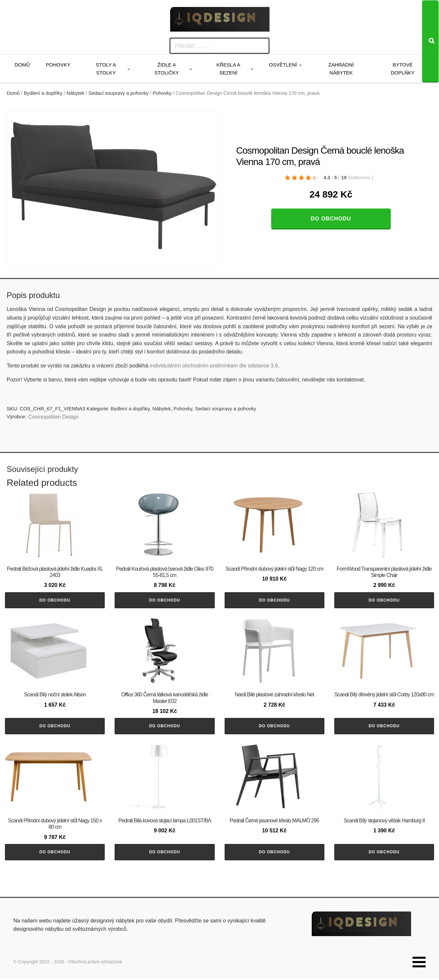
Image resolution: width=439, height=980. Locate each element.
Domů (22, 65)
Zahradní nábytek (341, 69)
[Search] (430, 41)
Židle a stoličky (166, 69)
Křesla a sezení (228, 69)
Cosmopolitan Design (54, 417)
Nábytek (75, 93)
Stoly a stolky (106, 69)
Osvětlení (283, 65)
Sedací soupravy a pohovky (118, 93)
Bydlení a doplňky (43, 93)
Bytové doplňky (403, 69)
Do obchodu (331, 219)
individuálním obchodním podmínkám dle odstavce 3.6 (214, 366)
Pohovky (58, 65)
